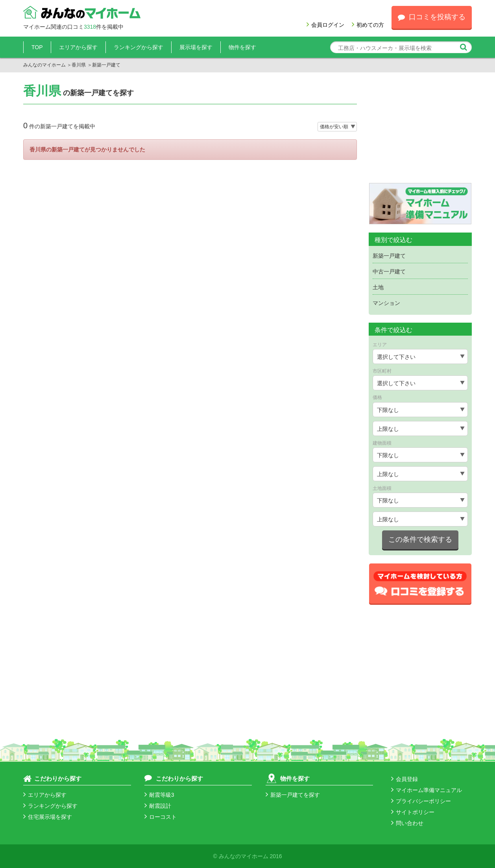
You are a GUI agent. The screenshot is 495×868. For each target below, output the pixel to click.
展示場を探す (196, 47)
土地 (378, 287)
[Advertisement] (420, 133)
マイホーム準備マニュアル (427, 790)
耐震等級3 (159, 795)
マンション (386, 303)
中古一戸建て (389, 271)
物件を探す (242, 47)
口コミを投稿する (432, 17)
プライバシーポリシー (421, 801)
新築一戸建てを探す (293, 795)
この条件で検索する (420, 539)
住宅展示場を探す (48, 817)
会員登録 (404, 779)
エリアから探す (78, 47)
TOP (37, 47)
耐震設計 (158, 806)
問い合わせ (407, 823)
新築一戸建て (389, 256)
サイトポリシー (413, 812)
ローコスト (161, 817)
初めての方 (368, 25)
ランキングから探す (139, 47)
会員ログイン (325, 25)
